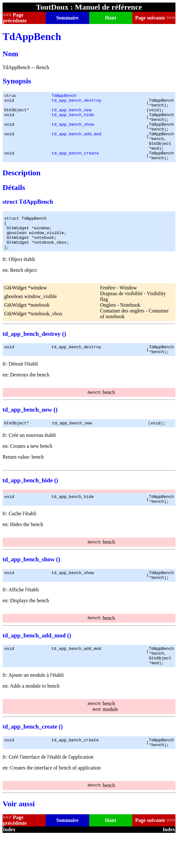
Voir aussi (19, 836)
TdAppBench (32, 36)
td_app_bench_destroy (76, 102)
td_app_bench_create (75, 165)
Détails (14, 201)
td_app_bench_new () (30, 432)
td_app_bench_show (73, 131)
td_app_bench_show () (31, 584)
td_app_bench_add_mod (76, 142)
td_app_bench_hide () (30, 503)
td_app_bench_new (71, 114)
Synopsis (17, 81)
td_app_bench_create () (33, 757)
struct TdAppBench (28, 215)
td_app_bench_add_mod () (37, 662)
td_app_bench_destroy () (34, 354)
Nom (10, 54)
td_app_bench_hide (73, 119)
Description (22, 186)
